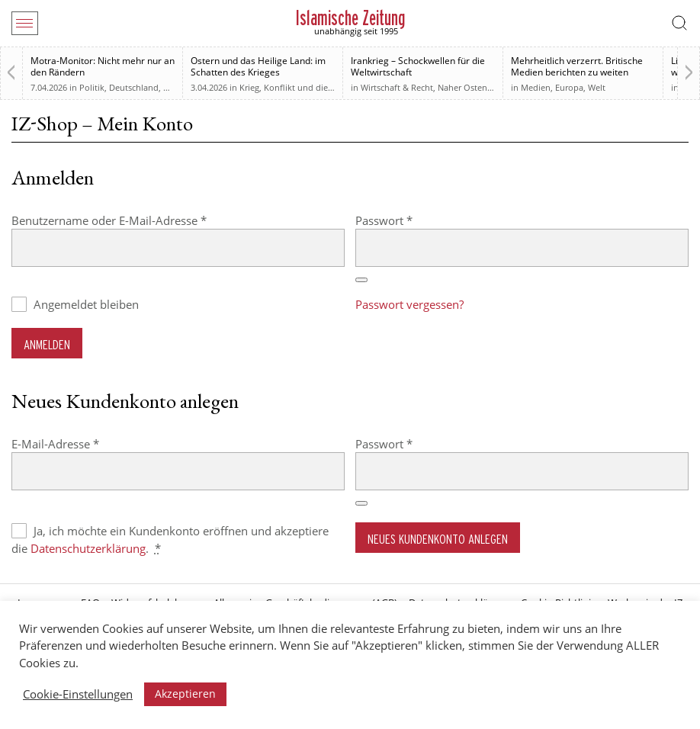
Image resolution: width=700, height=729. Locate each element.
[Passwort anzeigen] (361, 280)
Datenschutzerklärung (88, 548)
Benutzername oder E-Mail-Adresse (140, 220)
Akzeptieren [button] (185, 694)
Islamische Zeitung (350, 18)
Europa (569, 87)
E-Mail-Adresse (86, 443)
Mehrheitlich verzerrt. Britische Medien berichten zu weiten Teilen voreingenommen (577, 72)
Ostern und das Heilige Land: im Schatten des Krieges (258, 66)
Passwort (414, 220)
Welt (597, 87)
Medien (536, 87)
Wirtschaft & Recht (397, 87)
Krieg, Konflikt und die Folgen (298, 87)
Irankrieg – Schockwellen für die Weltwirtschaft (418, 66)
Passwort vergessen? (409, 304)
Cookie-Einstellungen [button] (78, 694)
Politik (92, 87)
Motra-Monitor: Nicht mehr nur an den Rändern (103, 66)
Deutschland (134, 87)
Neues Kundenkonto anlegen (438, 539)
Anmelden (47, 344)
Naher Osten (462, 87)
